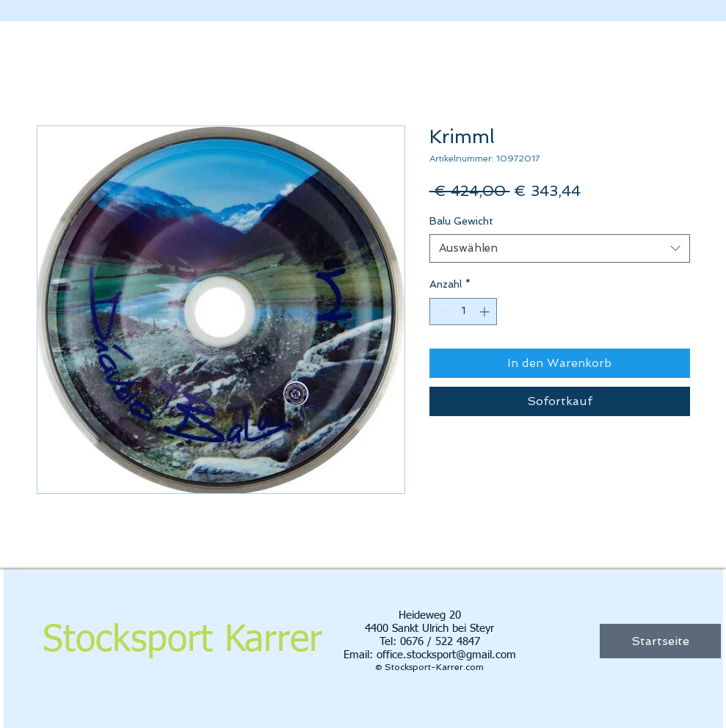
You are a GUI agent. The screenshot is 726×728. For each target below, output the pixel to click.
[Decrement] (441, 312)
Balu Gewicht (461, 221)
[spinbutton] (463, 312)
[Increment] (486, 312)
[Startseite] (660, 641)
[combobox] (560, 248)
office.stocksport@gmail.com (446, 655)
